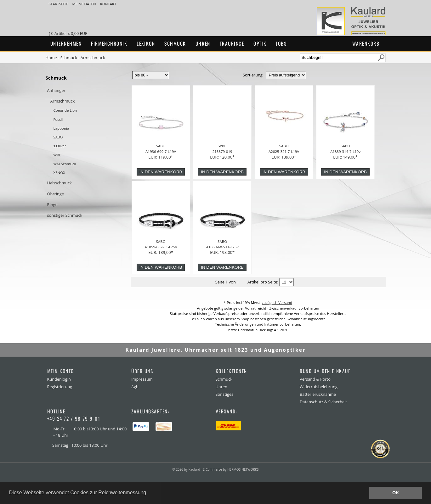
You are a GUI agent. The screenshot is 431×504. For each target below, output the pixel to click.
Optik (260, 43)
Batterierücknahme (318, 394)
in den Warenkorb (161, 172)
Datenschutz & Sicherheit (323, 402)
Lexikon (146, 43)
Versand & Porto (315, 379)
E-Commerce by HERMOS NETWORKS (231, 469)
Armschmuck (93, 58)
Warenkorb (366, 43)
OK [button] (396, 493)
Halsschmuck (60, 183)
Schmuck (175, 43)
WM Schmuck (65, 164)
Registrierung (60, 387)
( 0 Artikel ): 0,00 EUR (69, 33)
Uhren (203, 43)
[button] (149, 493)
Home (51, 58)
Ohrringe (56, 194)
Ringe (52, 204)
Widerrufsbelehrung (319, 387)
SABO (58, 137)
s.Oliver (60, 146)
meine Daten (85, 4)
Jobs (281, 43)
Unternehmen (66, 43)
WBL (57, 155)
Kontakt (108, 4)
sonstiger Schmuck (65, 215)
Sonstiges (225, 394)
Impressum (142, 379)
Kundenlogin (59, 379)
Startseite (59, 4)
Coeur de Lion (65, 110)
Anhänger (56, 90)
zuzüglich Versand (277, 302)
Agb (135, 387)
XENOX (59, 173)
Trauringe (232, 43)
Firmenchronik (109, 43)
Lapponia (61, 128)
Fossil (58, 119)
